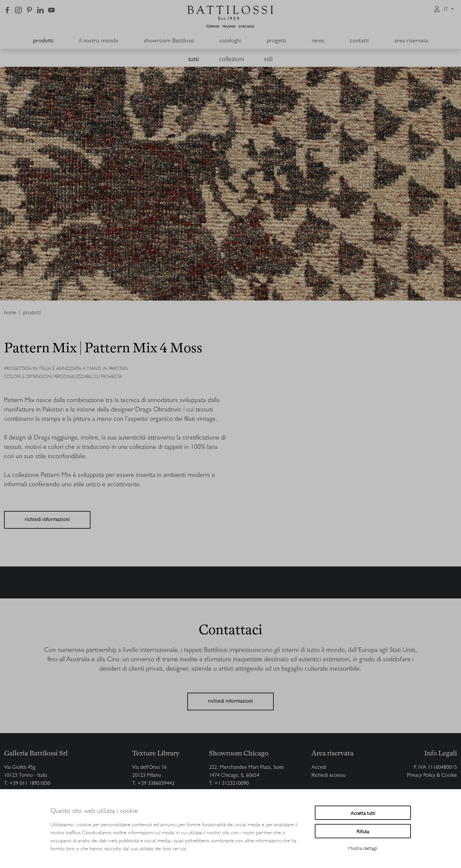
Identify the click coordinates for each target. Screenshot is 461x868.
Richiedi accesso (329, 776)
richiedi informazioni (47, 520)
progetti (277, 41)
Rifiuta (363, 831)
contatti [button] (359, 41)
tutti (194, 60)
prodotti (43, 41)
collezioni (232, 60)
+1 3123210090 (232, 784)
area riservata (411, 41)
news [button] (318, 41)
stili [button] (268, 60)
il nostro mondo (99, 41)
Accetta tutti (363, 813)
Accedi (319, 768)
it (447, 10)
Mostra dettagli (363, 848)
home (10, 313)
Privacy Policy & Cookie (432, 776)
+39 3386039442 (156, 784)
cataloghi (230, 41)
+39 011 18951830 (30, 784)
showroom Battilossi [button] (169, 41)
